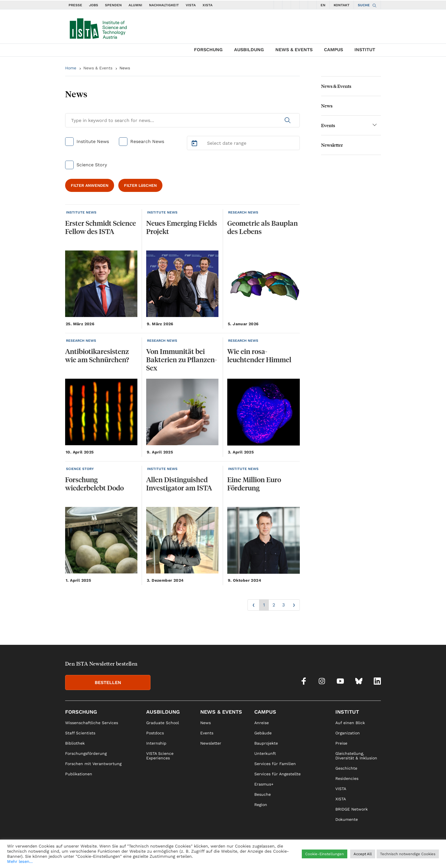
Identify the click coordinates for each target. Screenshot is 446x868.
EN (323, 5)
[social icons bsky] (304, 5)
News (125, 68)
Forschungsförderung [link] (86, 753)
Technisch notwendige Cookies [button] (408, 854)
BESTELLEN (108, 682)
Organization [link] (348, 733)
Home (71, 68)
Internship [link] (156, 743)
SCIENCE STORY (80, 469)
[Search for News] (182, 120)
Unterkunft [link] (265, 753)
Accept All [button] (363, 854)
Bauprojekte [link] (266, 743)
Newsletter (332, 145)
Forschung (208, 50)
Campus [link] (265, 712)
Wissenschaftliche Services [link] (92, 723)
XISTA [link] (341, 799)
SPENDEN (113, 5)
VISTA (191, 5)
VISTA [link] (341, 789)
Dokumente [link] (347, 819)
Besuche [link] (263, 794)
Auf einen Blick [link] (350, 723)
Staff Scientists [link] (80, 733)
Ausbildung (249, 50)
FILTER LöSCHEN (140, 185)
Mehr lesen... (20, 861)
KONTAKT (342, 5)
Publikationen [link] (79, 774)
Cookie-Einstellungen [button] (325, 854)
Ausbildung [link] (163, 712)
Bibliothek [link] (75, 743)
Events (328, 125)
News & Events (294, 50)
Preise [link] (341, 743)
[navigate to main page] (98, 27)
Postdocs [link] (155, 733)
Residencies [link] (347, 778)
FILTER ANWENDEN (90, 185)
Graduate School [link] (163, 723)
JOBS (94, 5)
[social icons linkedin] (312, 5)
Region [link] (261, 805)
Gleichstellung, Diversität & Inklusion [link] (356, 756)
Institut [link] (347, 712)
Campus (334, 50)
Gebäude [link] (263, 733)
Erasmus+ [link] (264, 784)
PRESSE (75, 5)
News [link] (206, 723)
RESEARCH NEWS (243, 212)
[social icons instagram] (287, 5)
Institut (365, 50)
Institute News (93, 141)
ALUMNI (135, 5)
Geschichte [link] (346, 768)
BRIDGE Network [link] (352, 809)
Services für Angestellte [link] (277, 774)
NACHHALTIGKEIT (164, 5)
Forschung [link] (81, 712)
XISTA (207, 5)
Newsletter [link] (211, 743)
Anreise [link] (262, 723)
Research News (147, 141)
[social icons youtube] (295, 5)
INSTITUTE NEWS (81, 212)
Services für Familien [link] (275, 764)
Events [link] (207, 733)
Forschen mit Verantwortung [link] (93, 764)
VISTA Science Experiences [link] (160, 756)
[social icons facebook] (278, 5)
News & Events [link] (221, 712)
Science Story (92, 165)
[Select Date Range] (243, 143)
